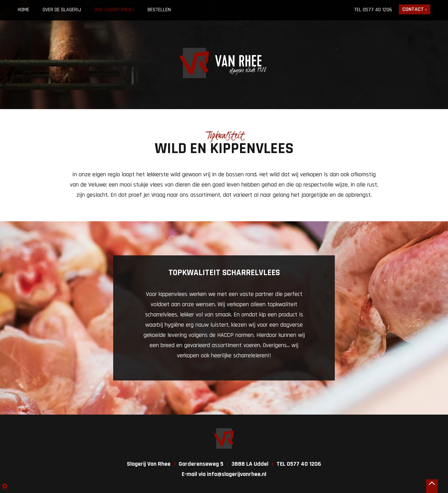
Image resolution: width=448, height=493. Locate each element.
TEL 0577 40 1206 (299, 464)
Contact (413, 9)
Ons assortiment (114, 10)
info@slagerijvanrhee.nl (237, 474)
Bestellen (159, 10)
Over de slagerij (62, 10)
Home (24, 10)
